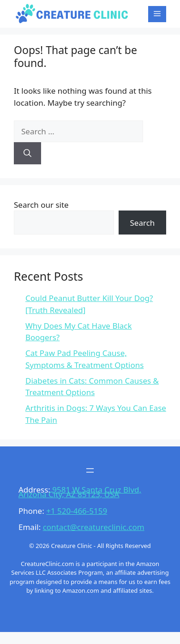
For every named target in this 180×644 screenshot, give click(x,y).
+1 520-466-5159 (77, 511)
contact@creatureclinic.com (94, 527)
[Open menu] (90, 470)
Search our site (41, 205)
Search (143, 223)
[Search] (27, 153)
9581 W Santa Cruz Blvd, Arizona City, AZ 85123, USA (80, 492)
